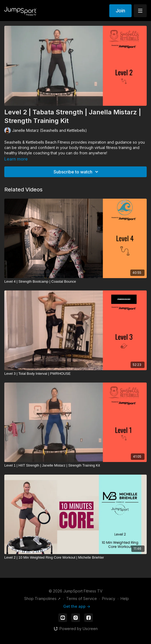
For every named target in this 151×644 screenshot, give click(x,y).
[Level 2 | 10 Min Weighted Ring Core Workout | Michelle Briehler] (75, 558)
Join (120, 11)
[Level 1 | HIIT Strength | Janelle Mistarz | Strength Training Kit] (75, 465)
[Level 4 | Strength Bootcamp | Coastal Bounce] (75, 282)
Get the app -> (77, 606)
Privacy (109, 598)
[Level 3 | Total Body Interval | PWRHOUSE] (75, 374)
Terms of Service (82, 598)
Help (125, 598)
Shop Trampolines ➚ (43, 598)
